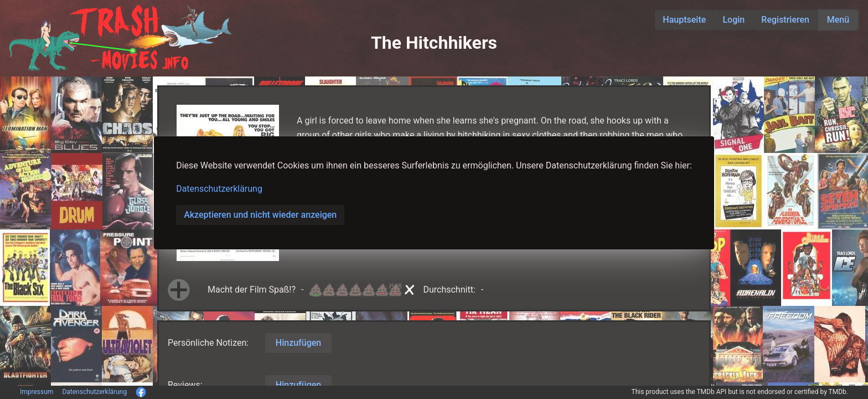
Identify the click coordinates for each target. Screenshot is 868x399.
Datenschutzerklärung (219, 189)
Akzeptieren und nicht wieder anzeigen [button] (260, 215)
